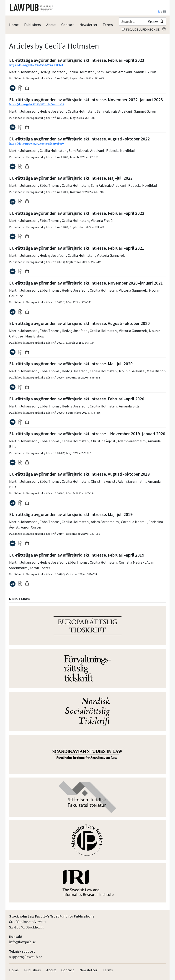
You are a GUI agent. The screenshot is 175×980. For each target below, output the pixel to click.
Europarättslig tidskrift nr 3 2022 (47, 227)
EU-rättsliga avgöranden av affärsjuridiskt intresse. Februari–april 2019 (77, 555)
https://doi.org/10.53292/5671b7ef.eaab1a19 (36, 104)
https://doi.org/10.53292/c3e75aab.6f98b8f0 (36, 144)
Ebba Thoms (50, 185)
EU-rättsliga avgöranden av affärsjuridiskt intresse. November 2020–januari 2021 (86, 283)
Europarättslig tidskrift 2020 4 (45, 378)
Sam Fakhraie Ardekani (115, 72)
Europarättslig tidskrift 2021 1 (45, 343)
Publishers (32, 25)
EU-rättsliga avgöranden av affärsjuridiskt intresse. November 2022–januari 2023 (86, 100)
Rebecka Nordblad (120, 150)
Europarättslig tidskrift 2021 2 (45, 302)
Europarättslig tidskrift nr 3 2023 (47, 78)
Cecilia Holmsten (81, 72)
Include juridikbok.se (141, 29)
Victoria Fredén (103, 220)
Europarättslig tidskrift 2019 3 (45, 574)
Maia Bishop (35, 336)
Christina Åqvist (104, 441)
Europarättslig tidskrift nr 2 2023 (47, 118)
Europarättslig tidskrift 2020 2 (45, 453)
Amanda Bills (129, 406)
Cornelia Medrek (134, 522)
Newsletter (88, 25)
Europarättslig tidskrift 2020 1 (45, 493)
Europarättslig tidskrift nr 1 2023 (47, 157)
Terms (108, 25)
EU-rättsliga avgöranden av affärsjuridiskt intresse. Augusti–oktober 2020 (79, 323)
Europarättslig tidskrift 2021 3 (45, 262)
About (51, 25)
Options (153, 21)
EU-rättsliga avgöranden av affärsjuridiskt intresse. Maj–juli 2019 (71, 514)
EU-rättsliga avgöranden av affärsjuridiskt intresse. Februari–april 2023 (77, 60)
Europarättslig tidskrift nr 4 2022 (47, 192)
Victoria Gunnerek (111, 255)
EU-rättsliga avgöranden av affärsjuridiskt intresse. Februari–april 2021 (77, 248)
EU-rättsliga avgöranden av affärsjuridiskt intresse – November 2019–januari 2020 (87, 434)
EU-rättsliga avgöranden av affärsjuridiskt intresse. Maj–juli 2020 (71, 364)
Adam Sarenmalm (132, 441)
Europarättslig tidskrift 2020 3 (45, 413)
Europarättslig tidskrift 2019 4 (45, 534)
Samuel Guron (145, 72)
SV (159, 11)
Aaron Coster (31, 527)
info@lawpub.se (22, 942)
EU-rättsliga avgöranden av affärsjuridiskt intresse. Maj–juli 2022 (71, 178)
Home (14, 25)
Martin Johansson (24, 72)
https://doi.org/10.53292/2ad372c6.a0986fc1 (36, 65)
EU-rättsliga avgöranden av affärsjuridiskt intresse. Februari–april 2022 (77, 213)
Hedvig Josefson (53, 72)
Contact (68, 25)
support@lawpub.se (26, 957)
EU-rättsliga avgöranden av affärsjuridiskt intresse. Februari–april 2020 (77, 399)
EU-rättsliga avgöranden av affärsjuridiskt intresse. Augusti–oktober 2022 (79, 139)
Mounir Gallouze (132, 371)
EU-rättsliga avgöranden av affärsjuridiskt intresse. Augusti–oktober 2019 (79, 474)
